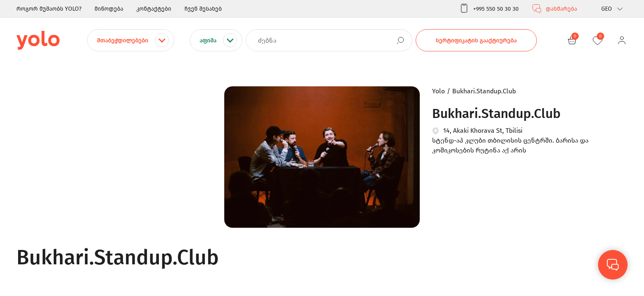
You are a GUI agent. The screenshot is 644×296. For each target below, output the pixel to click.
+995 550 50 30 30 (489, 9)
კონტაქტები (154, 9)
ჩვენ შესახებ (203, 9)
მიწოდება (109, 9)
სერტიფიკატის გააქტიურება (476, 40)
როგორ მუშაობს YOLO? (49, 9)
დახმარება (554, 9)
